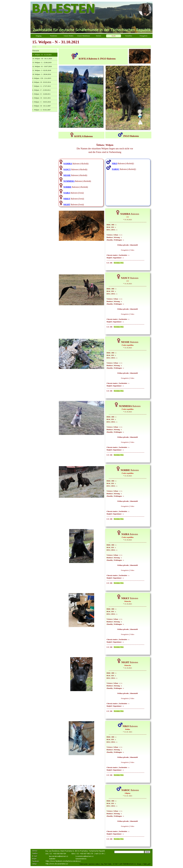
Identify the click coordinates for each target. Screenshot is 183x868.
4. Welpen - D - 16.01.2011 (42, 98)
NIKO (115, 163)
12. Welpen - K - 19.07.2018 (42, 66)
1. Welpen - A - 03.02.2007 (42, 110)
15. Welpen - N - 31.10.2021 (42, 55)
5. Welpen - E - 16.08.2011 (41, 94)
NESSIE (67, 175)
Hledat (147, 852)
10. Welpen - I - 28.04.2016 (42, 74)
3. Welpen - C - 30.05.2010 (42, 102)
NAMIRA (68, 164)
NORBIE (67, 187)
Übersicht (36, 51)
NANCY (67, 169)
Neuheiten (54, 36)
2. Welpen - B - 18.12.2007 (42, 106)
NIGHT (67, 205)
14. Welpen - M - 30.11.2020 (42, 59)
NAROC (116, 169)
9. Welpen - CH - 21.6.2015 (42, 78)
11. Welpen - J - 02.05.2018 (42, 70)
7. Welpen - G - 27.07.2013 (42, 86)
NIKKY (67, 199)
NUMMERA (69, 181)
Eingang (39, 36)
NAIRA (67, 193)
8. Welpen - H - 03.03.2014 (42, 82)
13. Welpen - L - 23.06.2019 (42, 62)
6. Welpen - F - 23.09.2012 (41, 90)
